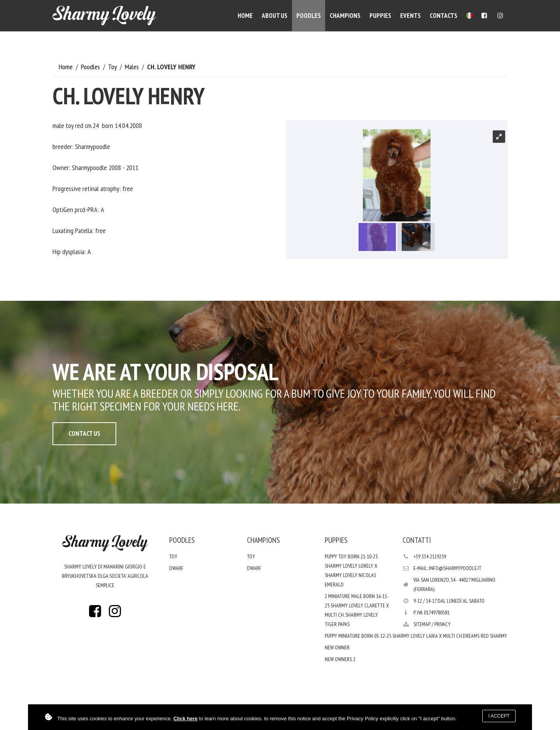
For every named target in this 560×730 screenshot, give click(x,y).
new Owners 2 (340, 659)
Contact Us (84, 433)
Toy (113, 67)
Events (410, 16)
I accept (499, 716)
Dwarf (176, 568)
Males (133, 67)
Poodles (309, 16)
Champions (345, 16)
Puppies (380, 16)
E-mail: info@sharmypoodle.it (447, 568)
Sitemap (422, 624)
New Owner (337, 648)
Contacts (444, 16)
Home (245, 16)
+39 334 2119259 (430, 556)
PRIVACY (443, 624)
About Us (275, 16)
